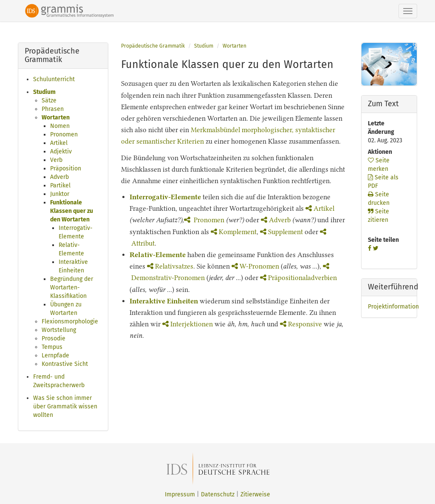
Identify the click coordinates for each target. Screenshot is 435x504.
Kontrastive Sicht (65, 364)
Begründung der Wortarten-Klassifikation (72, 287)
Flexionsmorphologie (70, 321)
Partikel (60, 185)
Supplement (281, 232)
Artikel (59, 143)
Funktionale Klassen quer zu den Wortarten (72, 211)
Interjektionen (188, 324)
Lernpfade (55, 355)
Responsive (301, 324)
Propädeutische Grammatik (153, 46)
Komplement (234, 232)
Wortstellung (59, 330)
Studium (44, 92)
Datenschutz (218, 494)
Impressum (180, 494)
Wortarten (56, 118)
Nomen (60, 126)
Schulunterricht (54, 79)
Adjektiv (61, 151)
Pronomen (64, 134)
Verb (56, 160)
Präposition (66, 168)
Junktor (60, 194)
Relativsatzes (170, 266)
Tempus (52, 347)
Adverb (59, 177)
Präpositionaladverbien (298, 278)
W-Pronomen (256, 266)
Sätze (49, 101)
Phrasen (53, 109)
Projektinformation (393, 307)
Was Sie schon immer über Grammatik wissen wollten (65, 406)
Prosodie (54, 338)
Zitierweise (255, 494)
